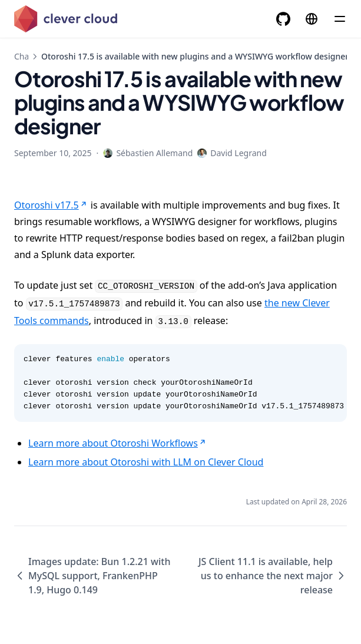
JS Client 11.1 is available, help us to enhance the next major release (273, 576)
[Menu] (340, 19)
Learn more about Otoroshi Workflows (118, 443)
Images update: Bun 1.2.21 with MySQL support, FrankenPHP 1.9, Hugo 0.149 (92, 576)
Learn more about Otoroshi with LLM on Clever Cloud (146, 462)
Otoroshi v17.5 (51, 205)
